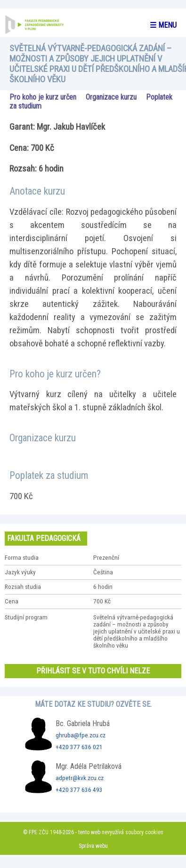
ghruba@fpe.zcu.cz (81, 735)
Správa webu (93, 846)
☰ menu (163, 25)
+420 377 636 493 (79, 790)
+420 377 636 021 (79, 747)
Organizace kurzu (111, 97)
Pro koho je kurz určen (43, 97)
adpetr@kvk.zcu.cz (80, 778)
